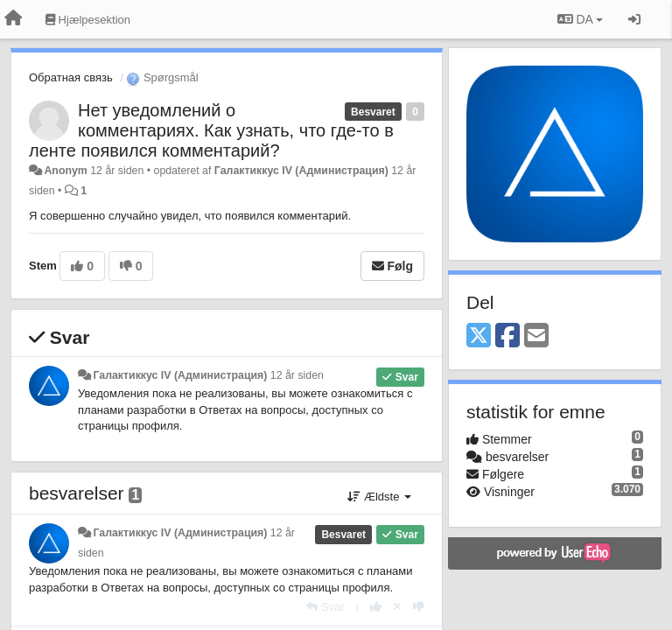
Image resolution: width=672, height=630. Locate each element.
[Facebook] (507, 336)
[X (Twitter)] (479, 336)
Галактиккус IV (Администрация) (301, 171)
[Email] (536, 336)
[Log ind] (634, 19)
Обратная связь (71, 77)
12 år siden (297, 375)
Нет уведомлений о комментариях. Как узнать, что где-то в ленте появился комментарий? (211, 130)
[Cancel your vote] (397, 607)
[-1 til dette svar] (419, 607)
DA (580, 19)
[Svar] (325, 607)
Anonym (65, 171)
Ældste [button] (379, 497)
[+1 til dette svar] (376, 607)
